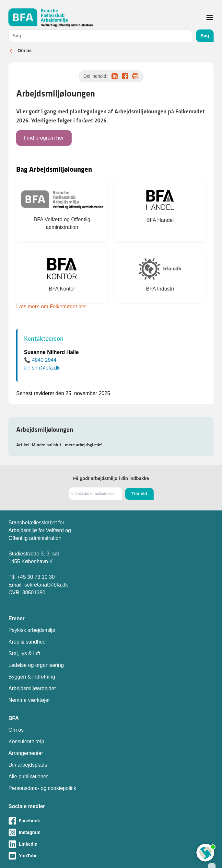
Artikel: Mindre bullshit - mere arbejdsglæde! (59, 445)
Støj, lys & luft (24, 653)
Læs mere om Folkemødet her (51, 307)
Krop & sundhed (27, 642)
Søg (205, 36)
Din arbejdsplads (28, 765)
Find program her (44, 138)
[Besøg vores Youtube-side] (111, 856)
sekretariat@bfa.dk (46, 585)
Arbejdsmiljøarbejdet (32, 688)
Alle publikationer (28, 777)
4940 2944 (44, 360)
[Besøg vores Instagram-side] (111, 832)
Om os (25, 51)
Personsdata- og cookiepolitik (42, 788)
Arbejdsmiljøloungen (45, 429)
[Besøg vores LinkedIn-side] (111, 844)
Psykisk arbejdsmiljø (32, 630)
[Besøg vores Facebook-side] (111, 821)
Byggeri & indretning (32, 677)
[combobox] (100, 36)
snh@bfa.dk (46, 368)
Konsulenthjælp (26, 742)
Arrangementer (26, 753)
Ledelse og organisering (36, 665)
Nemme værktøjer (29, 700)
